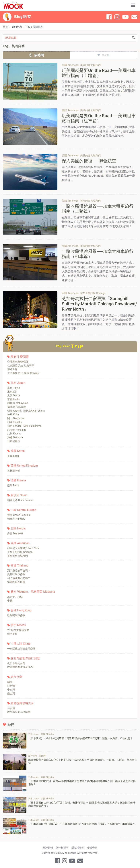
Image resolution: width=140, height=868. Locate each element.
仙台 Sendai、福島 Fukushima (24, 426)
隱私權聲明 (78, 848)
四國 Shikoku (15, 422)
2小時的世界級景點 (18, 630)
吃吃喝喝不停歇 (16, 615)
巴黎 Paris (13, 485)
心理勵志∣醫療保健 (18, 362)
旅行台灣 (16, 677)
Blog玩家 (17, 27)
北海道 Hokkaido (17, 430)
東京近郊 (12, 392)
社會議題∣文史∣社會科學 (21, 365)
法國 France (18, 480)
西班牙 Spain (19, 495)
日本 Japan (18, 383)
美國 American (20, 543)
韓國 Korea (18, 451)
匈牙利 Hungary (16, 519)
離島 (10, 682)
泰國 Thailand (19, 565)
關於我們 (48, 848)
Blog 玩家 (23, 17)
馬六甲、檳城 (15, 597)
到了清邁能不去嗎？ (19, 578)
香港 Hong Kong (21, 610)
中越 (10, 601)
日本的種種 (14, 441)
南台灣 (11, 693)
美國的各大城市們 (17, 556)
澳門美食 (12, 634)
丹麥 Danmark (15, 533)
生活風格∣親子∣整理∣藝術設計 (24, 373)
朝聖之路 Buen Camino (20, 500)
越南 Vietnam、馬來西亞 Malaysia (33, 592)
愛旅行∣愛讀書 (20, 357)
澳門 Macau (18, 625)
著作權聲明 (62, 848)
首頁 (5, 27)
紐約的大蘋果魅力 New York (23, 548)
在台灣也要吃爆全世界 (20, 667)
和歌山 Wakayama (18, 403)
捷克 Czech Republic (19, 515)
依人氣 (104, 55)
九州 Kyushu (14, 434)
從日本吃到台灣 (16, 663)
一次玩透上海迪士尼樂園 (21, 649)
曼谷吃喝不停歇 (16, 574)
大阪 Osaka (14, 395)
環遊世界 (12, 369)
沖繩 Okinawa (15, 437)
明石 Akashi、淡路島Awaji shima (26, 411)
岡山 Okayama (15, 418)
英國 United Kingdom (24, 466)
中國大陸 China (21, 644)
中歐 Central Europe (23, 510)
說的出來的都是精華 (19, 712)
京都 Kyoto (13, 399)
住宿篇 (11, 708)
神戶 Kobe (13, 414)
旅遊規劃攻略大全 (22, 703)
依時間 (36, 55)
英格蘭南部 (14, 471)
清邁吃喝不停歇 (16, 582)
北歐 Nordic (18, 528)
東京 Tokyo (14, 388)
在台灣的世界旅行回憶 (25, 658)
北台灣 (11, 686)
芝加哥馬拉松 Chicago (20, 552)
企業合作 (92, 848)
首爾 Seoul (13, 456)
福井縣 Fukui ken (17, 407)
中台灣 (11, 690)
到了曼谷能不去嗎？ (19, 570)
